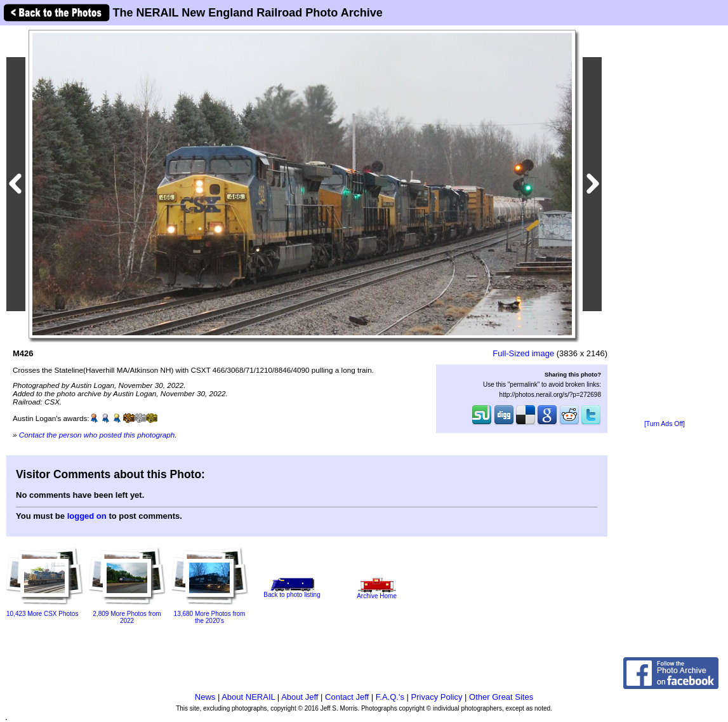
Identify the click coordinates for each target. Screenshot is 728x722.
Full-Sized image (523, 353)
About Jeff (300, 697)
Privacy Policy (437, 697)
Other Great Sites (501, 697)
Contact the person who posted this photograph (97, 435)
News (205, 697)
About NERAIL (248, 697)
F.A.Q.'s (390, 697)
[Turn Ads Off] (665, 424)
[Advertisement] (665, 224)
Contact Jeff (347, 697)
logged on (87, 516)
